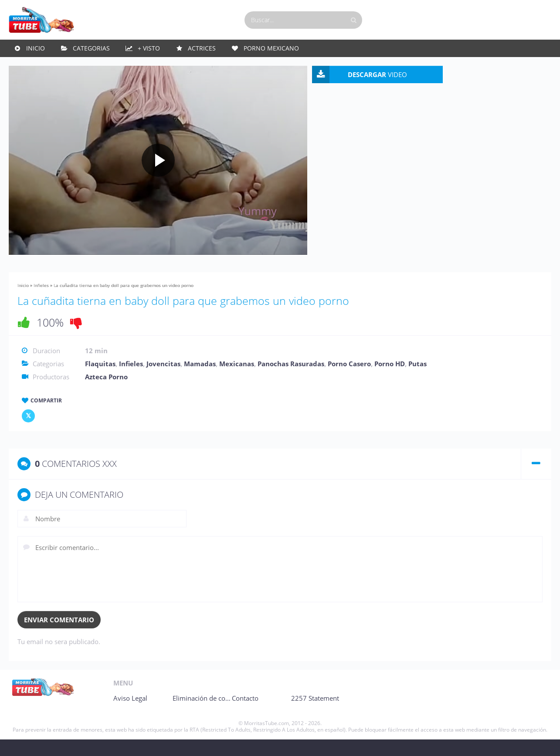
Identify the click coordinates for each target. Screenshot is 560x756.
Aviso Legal (130, 715)
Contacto (302, 715)
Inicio (36, 52)
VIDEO (486, 78)
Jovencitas (163, 380)
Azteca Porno (106, 393)
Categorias (91, 52)
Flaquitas (100, 380)
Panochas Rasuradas (291, 380)
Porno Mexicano (271, 52)
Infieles (41, 302)
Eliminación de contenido (239, 715)
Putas (417, 380)
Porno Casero (349, 380)
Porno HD (390, 380)
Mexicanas (237, 380)
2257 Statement (400, 715)
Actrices (202, 52)
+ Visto (149, 52)
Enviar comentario (59, 636)
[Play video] (210, 170)
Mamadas (200, 380)
